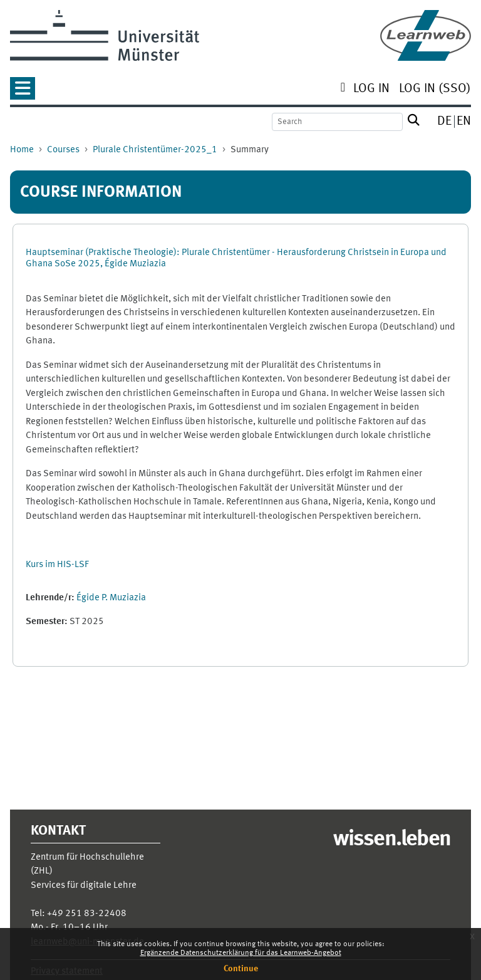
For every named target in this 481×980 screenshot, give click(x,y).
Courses (63, 150)
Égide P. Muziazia (111, 598)
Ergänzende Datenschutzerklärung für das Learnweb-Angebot (241, 953)
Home (22, 150)
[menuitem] (371, 90)
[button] (23, 92)
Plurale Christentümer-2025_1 (155, 150)
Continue (241, 969)
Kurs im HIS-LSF (57, 565)
